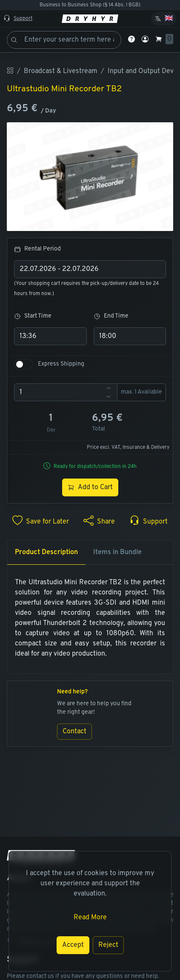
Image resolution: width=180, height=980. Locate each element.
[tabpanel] (90, 618)
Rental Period (37, 249)
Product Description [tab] (46, 552)
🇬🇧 (169, 19)
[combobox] (90, 269)
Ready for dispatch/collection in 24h (95, 467)
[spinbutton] (66, 392)
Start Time (33, 316)
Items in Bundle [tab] (117, 552)
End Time (111, 316)
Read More (90, 918)
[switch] (23, 364)
